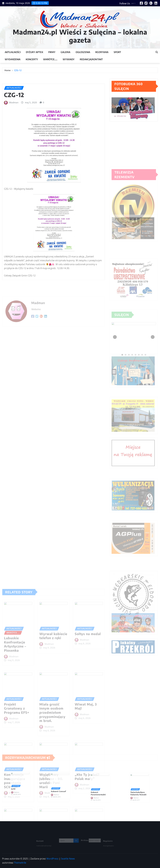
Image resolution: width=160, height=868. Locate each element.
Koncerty (32, 59)
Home (8, 72)
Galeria (66, 52)
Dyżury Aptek (35, 52)
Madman (14, 158)
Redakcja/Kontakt (91, 59)
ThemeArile (20, 863)
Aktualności (13, 52)
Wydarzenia (13, 59)
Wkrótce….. (50, 59)
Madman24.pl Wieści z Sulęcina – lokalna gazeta (80, 36)
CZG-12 (18, 72)
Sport (117, 52)
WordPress (52, 859)
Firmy (52, 52)
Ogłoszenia (83, 52)
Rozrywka (102, 52)
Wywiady (69, 59)
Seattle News (68, 859)
